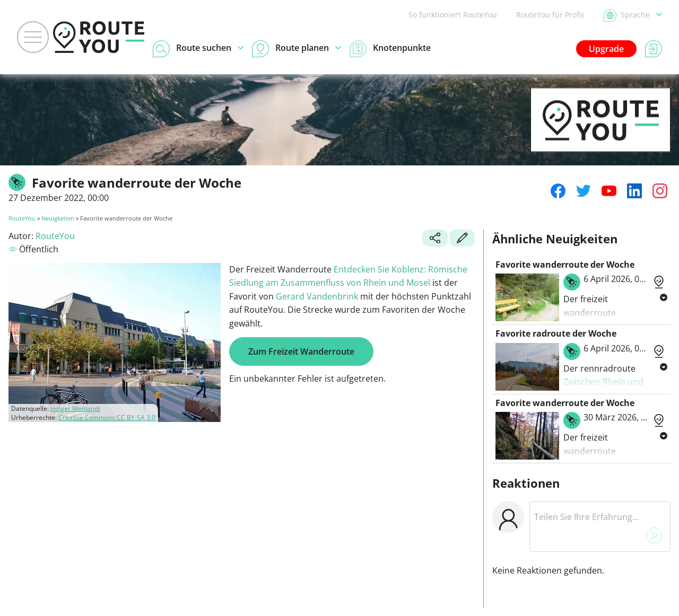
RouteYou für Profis (550, 15)
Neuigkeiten (58, 218)
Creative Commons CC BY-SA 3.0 (107, 417)
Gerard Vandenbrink (317, 296)
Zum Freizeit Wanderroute (301, 351)
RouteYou (22, 218)
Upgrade (606, 49)
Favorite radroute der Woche (556, 333)
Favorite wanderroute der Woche (565, 265)
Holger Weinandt (75, 408)
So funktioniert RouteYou (453, 15)
